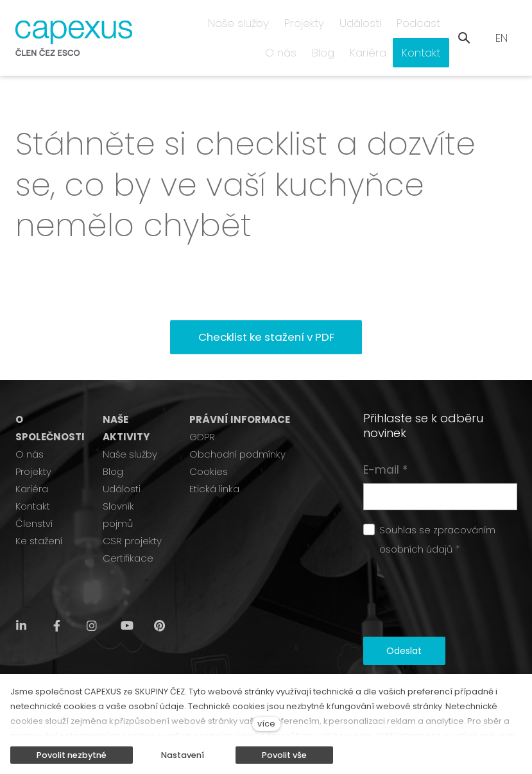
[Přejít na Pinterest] (159, 602)
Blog (113, 448)
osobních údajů (416, 525)
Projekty (33, 448)
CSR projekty (132, 517)
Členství (34, 500)
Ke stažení (39, 517)
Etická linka (214, 465)
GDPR (202, 413)
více (266, 724)
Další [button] (424, 26)
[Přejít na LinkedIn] (21, 602)
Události (122, 465)
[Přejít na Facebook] (56, 602)
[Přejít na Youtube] (127, 602)
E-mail (385, 446)
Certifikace (128, 534)
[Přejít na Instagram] (92, 602)
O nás (30, 430)
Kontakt (33, 482)
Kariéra (32, 465)
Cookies (209, 448)
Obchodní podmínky (237, 430)
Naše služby (130, 430)
